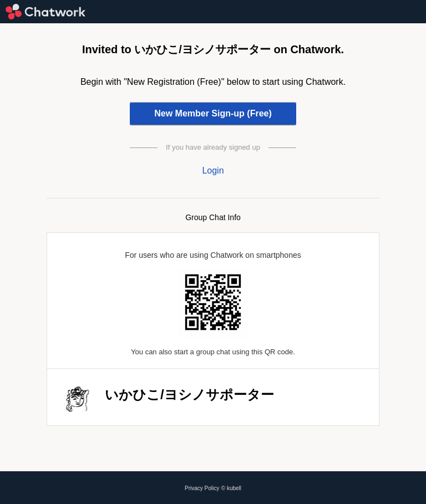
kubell (234, 488)
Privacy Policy (202, 488)
